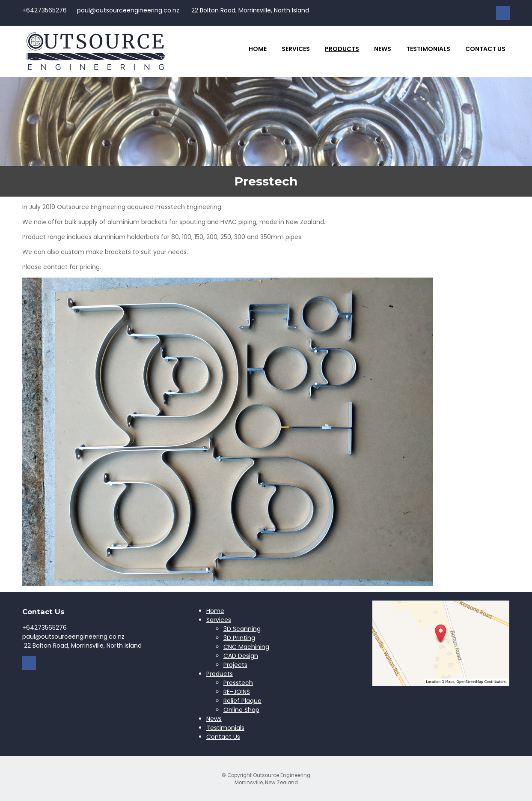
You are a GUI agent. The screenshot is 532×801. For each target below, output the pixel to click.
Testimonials (428, 49)
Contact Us (485, 49)
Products (342, 49)
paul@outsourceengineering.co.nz (128, 10)
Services (296, 49)
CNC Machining (246, 647)
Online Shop (241, 710)
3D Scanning (242, 629)
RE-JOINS (237, 692)
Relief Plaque (242, 701)
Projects (235, 665)
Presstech (238, 683)
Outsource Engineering (282, 775)
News (383, 49)
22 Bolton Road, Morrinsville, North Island (249, 10)
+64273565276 (45, 10)
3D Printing (239, 638)
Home (258, 49)
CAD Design (241, 656)
